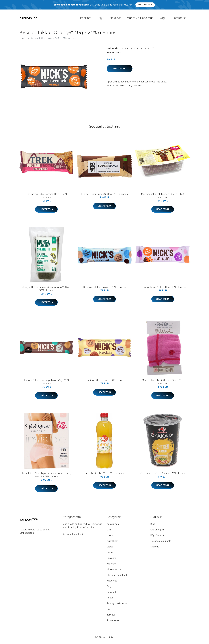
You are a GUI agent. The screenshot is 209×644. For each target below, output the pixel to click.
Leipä (110, 554)
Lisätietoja (120, 70)
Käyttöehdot (157, 537)
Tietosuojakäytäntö (161, 542)
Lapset (110, 548)
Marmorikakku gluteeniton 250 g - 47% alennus (163, 197)
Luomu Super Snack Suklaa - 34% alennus (105, 196)
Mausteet (112, 582)
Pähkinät (86, 19)
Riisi (109, 611)
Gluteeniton (140, 50)
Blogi (162, 19)
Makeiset (115, 19)
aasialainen (113, 525)
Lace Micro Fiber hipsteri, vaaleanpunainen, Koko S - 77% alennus (46, 476)
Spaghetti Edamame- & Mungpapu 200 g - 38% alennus (46, 290)
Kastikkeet (112, 542)
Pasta (110, 599)
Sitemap (155, 548)
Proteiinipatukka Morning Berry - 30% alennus (46, 197)
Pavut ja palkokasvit (118, 605)
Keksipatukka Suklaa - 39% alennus (105, 382)
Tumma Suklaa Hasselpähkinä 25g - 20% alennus (46, 383)
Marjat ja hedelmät (140, 19)
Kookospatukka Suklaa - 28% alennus (104, 289)
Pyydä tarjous (145, 5)
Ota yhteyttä (157, 531)
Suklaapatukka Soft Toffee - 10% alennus (163, 289)
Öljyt (100, 19)
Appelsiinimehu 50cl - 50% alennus (105, 475)
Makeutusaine (114, 571)
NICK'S (151, 50)
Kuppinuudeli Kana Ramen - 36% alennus (163, 475)
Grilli (109, 531)
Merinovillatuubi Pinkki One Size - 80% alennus (163, 383)
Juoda (110, 537)
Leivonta (111, 559)
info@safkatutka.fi (73, 536)
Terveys (111, 616)
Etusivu (23, 40)
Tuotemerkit (179, 19)
